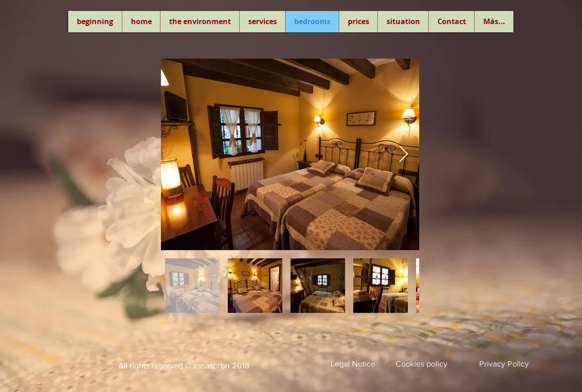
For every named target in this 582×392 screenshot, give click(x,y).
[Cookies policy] (421, 364)
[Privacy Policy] (504, 364)
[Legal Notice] (353, 364)
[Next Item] (404, 154)
